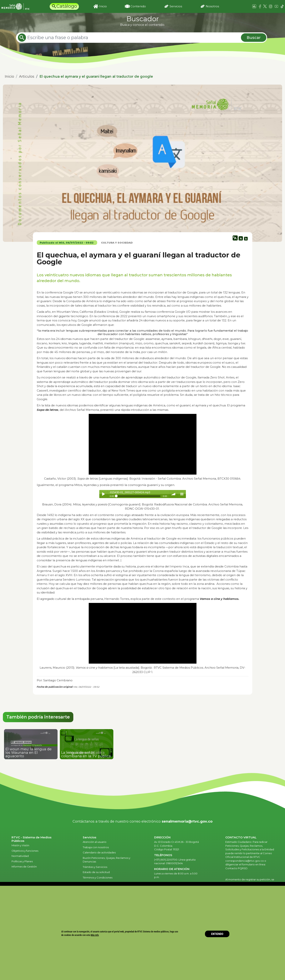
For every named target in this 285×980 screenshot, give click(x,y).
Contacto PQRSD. (237, 868)
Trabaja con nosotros (96, 847)
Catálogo (67, 6)
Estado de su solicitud (96, 872)
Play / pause (103, 494)
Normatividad (20, 856)
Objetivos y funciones (25, 851)
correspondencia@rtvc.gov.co (245, 861)
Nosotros (212, 6)
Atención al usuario (95, 842)
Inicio (103, 6)
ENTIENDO (217, 934)
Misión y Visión (20, 845)
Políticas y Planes (22, 861)
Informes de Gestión (24, 867)
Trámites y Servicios (95, 867)
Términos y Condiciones (98, 877)
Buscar (254, 38)
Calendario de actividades (99, 852)
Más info (95, 935)
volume (174, 494)
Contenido (138, 6)
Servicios (176, 6)
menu (182, 494)
